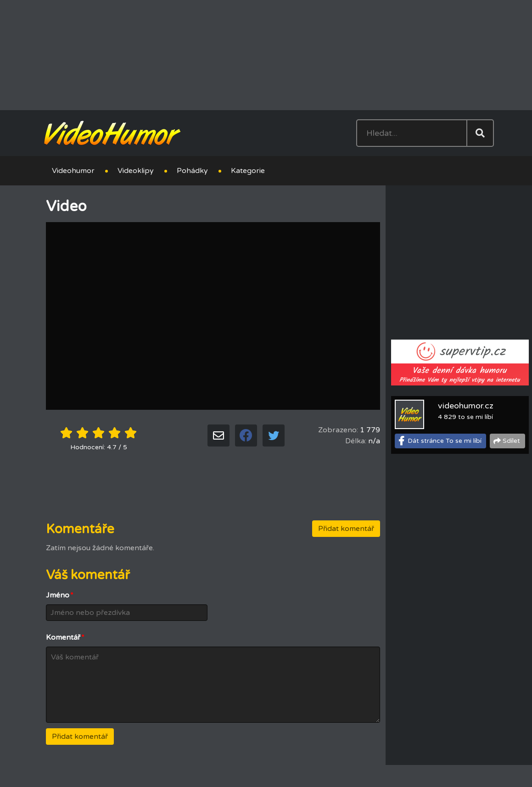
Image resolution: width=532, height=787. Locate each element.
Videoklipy (136, 171)
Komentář (65, 637)
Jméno (60, 595)
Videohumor (73, 171)
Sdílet (511, 441)
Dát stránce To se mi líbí (445, 441)
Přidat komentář (346, 529)
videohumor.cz (466, 406)
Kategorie (248, 171)
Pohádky (192, 171)
